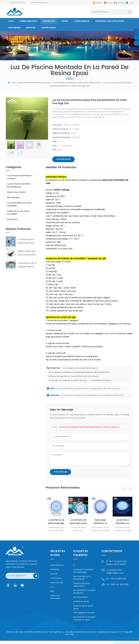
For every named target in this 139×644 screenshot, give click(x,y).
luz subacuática (80, 600)
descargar (14, 28)
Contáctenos (49, 28)
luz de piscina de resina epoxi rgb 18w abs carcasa (56, 525)
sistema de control (16, 195)
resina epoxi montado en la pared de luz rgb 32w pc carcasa (100, 525)
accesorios (12, 223)
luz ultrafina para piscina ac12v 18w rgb (26, 244)
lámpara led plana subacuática (82, 588)
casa (11, 21)
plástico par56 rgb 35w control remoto (27, 256)
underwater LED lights (101, 384)
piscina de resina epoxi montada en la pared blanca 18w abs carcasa (88, 392)
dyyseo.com (116, 635)
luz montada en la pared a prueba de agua (84, 622)
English (110, 3)
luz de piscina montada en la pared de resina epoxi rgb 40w (123, 525)
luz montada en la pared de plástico (84, 595)
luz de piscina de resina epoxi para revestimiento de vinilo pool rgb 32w (89, 430)
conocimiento (82, 21)
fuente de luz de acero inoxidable (18, 216)
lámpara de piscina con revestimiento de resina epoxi (74, 379)
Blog (52, 595)
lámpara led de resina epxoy (83, 610)
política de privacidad (55, 600)
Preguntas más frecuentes (110, 21)
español (99, 3)
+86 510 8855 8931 (17, 3)
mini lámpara (14, 201)
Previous (124, 491)
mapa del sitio (57, 586)
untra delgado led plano (84, 616)
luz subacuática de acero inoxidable (19, 207)
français (121, 3)
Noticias (31, 28)
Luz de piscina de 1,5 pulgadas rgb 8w (27, 268)
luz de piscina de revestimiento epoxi (80, 371)
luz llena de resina (81, 605)
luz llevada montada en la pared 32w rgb (68, 384)
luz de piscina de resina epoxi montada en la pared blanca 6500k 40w (92, 399)
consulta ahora (63, 160)
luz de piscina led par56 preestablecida (19, 189)
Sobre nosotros (29, 21)
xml (52, 590)
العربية (131, 3)
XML (72, 638)
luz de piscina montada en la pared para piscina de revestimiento (79, 375)
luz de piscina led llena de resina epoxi (83, 574)
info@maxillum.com (39, 3)
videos (65, 21)
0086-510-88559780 (120, 588)
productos (49, 21)
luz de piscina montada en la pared (20, 180)
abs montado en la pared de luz (82, 581)
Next (131, 491)
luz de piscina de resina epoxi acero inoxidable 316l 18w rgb (78, 525)
